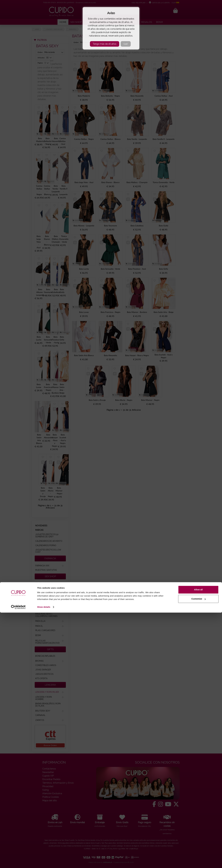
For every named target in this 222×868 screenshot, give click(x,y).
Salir (126, 44)
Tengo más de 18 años (105, 44)
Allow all (198, 845)
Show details (44, 862)
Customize (198, 854)
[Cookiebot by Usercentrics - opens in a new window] (18, 862)
